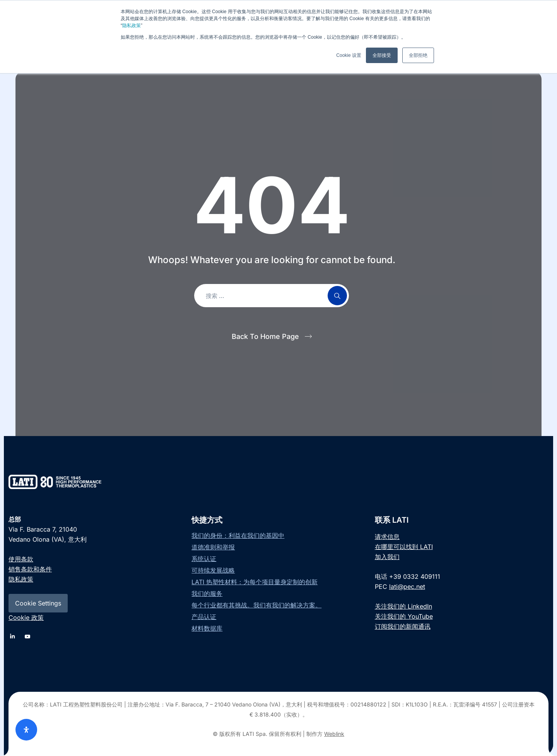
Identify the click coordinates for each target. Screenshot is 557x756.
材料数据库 (207, 628)
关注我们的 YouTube (404, 616)
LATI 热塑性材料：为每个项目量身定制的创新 (255, 582)
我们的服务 (207, 594)
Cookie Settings (38, 603)
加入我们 (387, 557)
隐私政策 (132, 26)
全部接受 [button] (382, 55)
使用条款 (21, 559)
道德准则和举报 (213, 547)
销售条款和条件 (30, 569)
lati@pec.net (407, 587)
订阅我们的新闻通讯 (403, 626)
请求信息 (387, 537)
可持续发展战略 (213, 570)
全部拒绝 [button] (418, 55)
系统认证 (204, 559)
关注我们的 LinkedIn (403, 606)
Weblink (334, 734)
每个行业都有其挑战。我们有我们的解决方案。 (256, 605)
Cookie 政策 (26, 617)
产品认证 (204, 617)
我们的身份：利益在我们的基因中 (238, 535)
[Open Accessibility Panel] (26, 730)
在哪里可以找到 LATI (404, 547)
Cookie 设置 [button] (349, 55)
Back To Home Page (265, 336)
